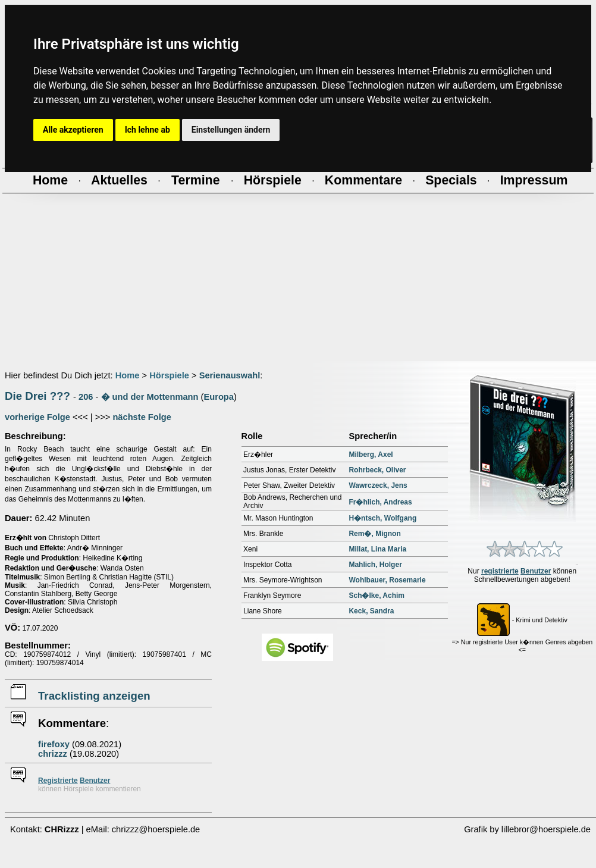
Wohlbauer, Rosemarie (387, 580)
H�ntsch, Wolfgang (382, 518)
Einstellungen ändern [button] (231, 130)
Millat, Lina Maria (377, 549)
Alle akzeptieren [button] (73, 130)
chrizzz (53, 754)
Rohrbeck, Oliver (377, 470)
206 (86, 397)
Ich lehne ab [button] (148, 130)
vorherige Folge (37, 417)
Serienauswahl (230, 375)
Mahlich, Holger (375, 565)
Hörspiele (169, 375)
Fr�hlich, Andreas (380, 502)
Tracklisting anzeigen (94, 696)
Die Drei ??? (37, 396)
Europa (219, 397)
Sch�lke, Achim (377, 596)
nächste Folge (142, 417)
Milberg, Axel (371, 455)
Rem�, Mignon (374, 534)
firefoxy (54, 744)
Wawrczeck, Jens (378, 485)
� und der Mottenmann (150, 397)
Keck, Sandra (371, 611)
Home (128, 375)
